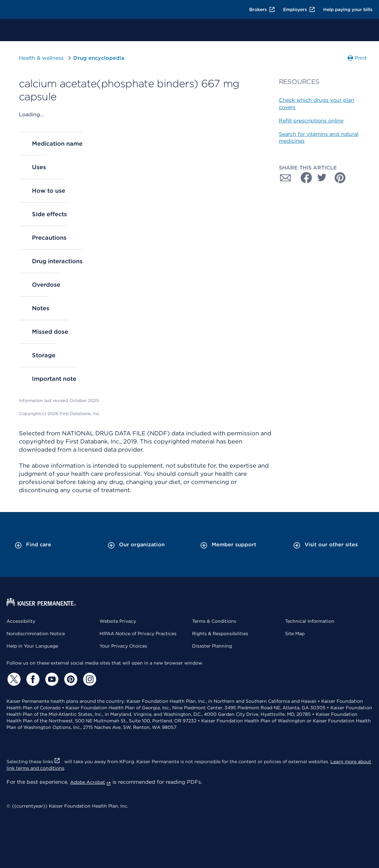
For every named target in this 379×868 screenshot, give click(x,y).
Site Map (295, 634)
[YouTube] (51, 679)
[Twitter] (13, 679)
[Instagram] (89, 679)
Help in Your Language (32, 646)
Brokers (262, 9)
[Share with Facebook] (304, 178)
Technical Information (310, 621)
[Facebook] (32, 679)
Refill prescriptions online (311, 121)
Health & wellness (41, 58)
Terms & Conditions (214, 621)
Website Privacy (118, 621)
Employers (299, 9)
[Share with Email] (285, 178)
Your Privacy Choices (123, 646)
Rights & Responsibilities (220, 634)
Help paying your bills (348, 9)
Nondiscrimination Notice (36, 634)
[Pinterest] (70, 679)
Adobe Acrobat (91, 782)
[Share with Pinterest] (340, 178)
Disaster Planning (212, 646)
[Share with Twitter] (322, 178)
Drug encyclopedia (99, 58)
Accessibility (21, 621)
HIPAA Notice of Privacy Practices (138, 634)
